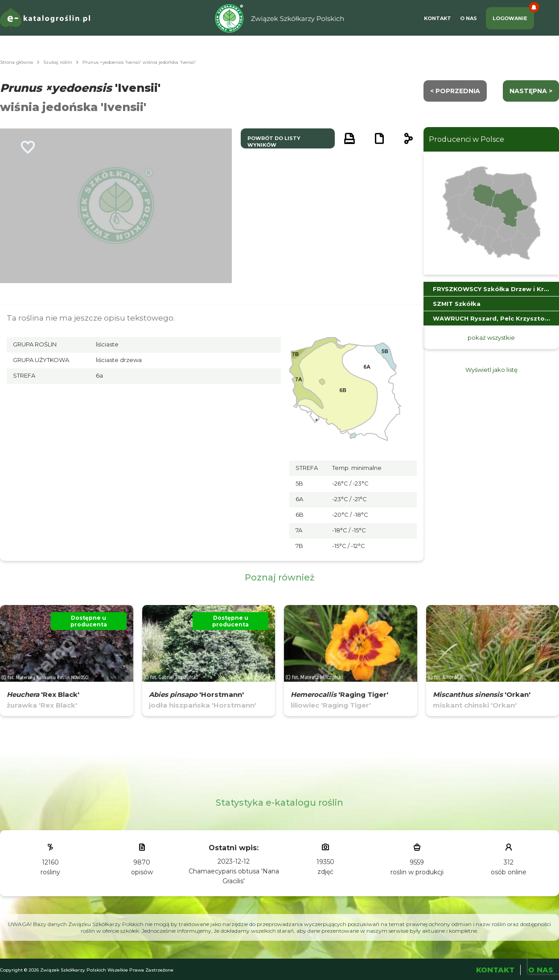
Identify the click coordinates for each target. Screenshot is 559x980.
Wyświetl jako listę (491, 370)
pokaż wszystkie (491, 338)
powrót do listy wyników (274, 142)
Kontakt (438, 18)
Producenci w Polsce (467, 139)
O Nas (469, 18)
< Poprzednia (455, 91)
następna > (531, 91)
